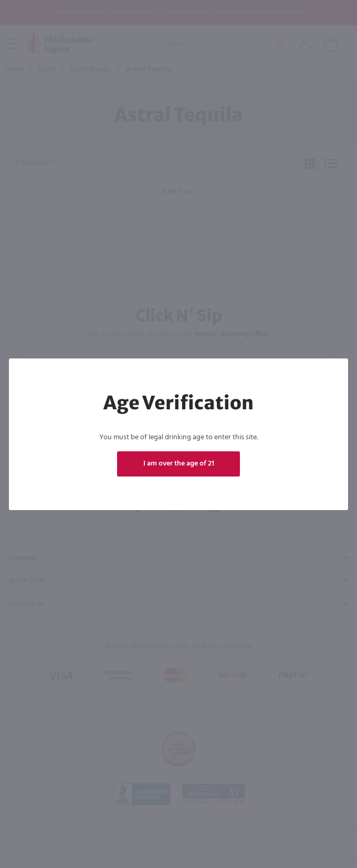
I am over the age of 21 (179, 464)
